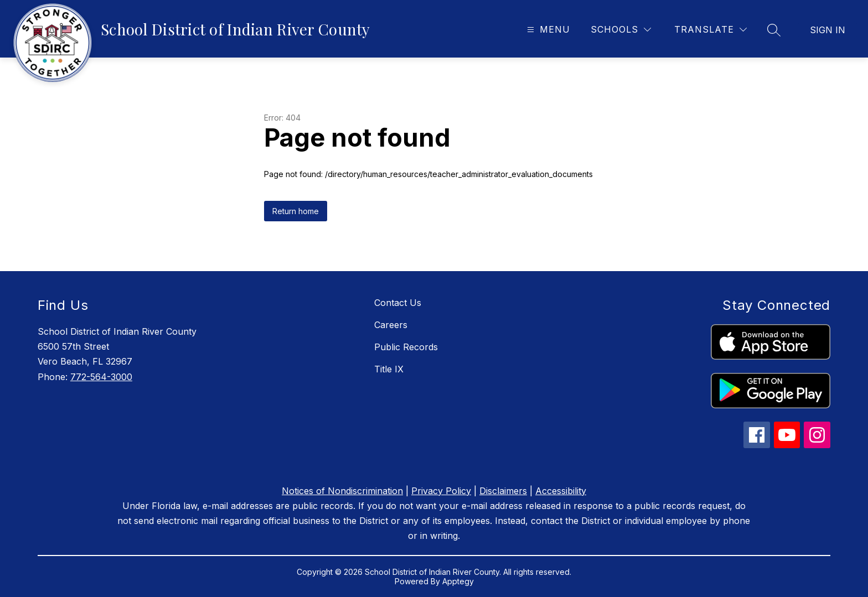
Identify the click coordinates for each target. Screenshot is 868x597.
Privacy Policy (441, 491)
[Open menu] (547, 30)
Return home (296, 211)
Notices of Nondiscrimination (342, 491)
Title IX (389, 369)
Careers (391, 325)
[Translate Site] (711, 30)
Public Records (406, 347)
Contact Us (398, 303)
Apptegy (458, 581)
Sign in (828, 30)
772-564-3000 (101, 377)
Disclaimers (503, 491)
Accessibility (561, 491)
